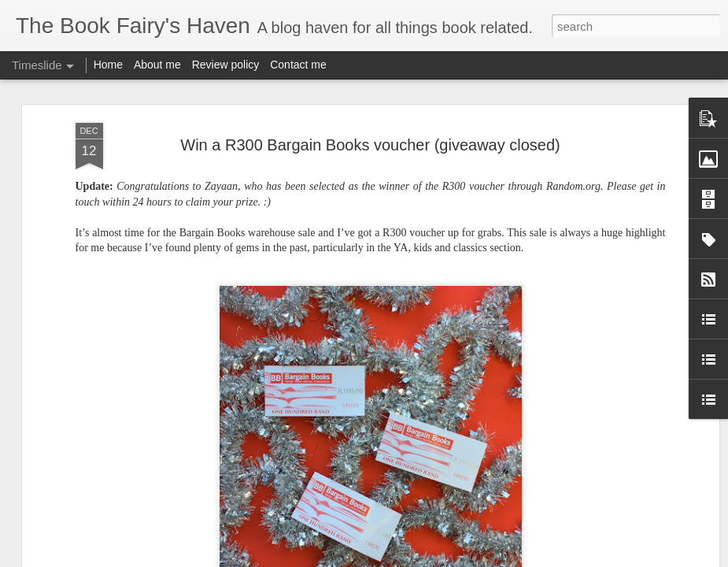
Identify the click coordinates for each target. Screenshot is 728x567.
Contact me (298, 65)
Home (108, 65)
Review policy (226, 65)
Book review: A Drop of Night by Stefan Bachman (446, 497)
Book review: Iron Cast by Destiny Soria (625, 549)
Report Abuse (460, 558)
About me (157, 65)
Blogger (414, 558)
